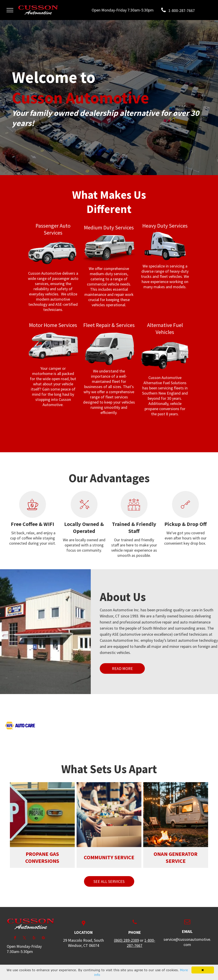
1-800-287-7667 (141, 943)
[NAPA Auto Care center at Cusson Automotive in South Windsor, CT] (20, 726)
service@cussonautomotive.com (187, 942)
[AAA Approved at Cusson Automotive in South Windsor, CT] (127, 710)
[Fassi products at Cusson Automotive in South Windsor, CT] (198, 726)
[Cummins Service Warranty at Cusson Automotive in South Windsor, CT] (162, 726)
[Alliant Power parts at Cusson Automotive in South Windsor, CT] (56, 710)
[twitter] (24, 938)
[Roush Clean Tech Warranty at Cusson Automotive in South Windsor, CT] (91, 726)
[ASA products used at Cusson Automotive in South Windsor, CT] (162, 710)
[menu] (10, 10)
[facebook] (15, 938)
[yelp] (34, 938)
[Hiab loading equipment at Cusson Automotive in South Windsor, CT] (127, 726)
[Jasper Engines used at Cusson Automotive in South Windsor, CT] (56, 726)
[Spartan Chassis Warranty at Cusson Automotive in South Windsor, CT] (91, 710)
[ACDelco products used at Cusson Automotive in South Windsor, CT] (20, 710)
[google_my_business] (43, 938)
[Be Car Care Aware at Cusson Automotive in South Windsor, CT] (198, 710)
